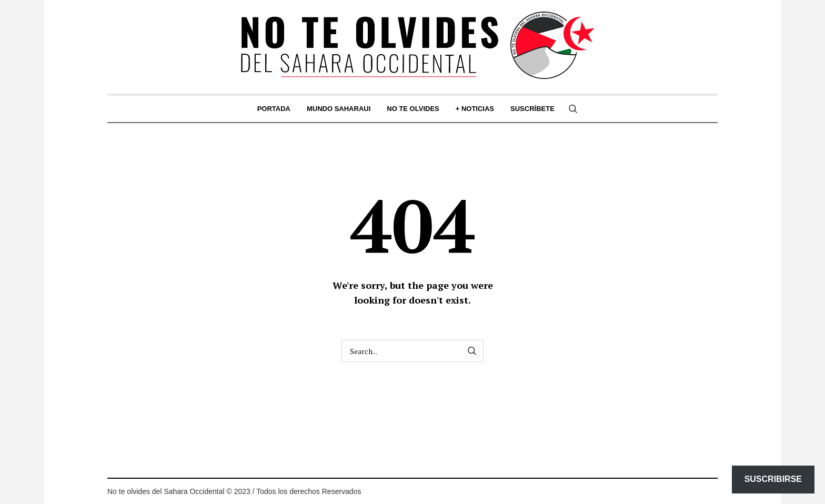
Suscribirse (773, 479)
